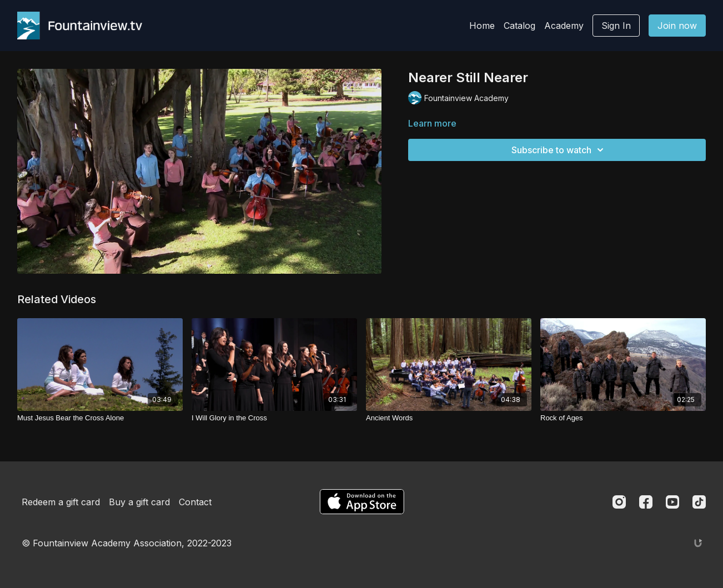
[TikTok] (699, 502)
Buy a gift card (139, 502)
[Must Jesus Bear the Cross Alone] (100, 418)
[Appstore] (362, 502)
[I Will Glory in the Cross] (274, 418)
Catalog (519, 26)
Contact (195, 502)
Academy (564, 26)
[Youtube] (672, 502)
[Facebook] (646, 502)
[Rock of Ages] (623, 418)
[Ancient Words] (449, 418)
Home (482, 26)
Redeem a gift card (61, 502)
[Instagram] (619, 502)
